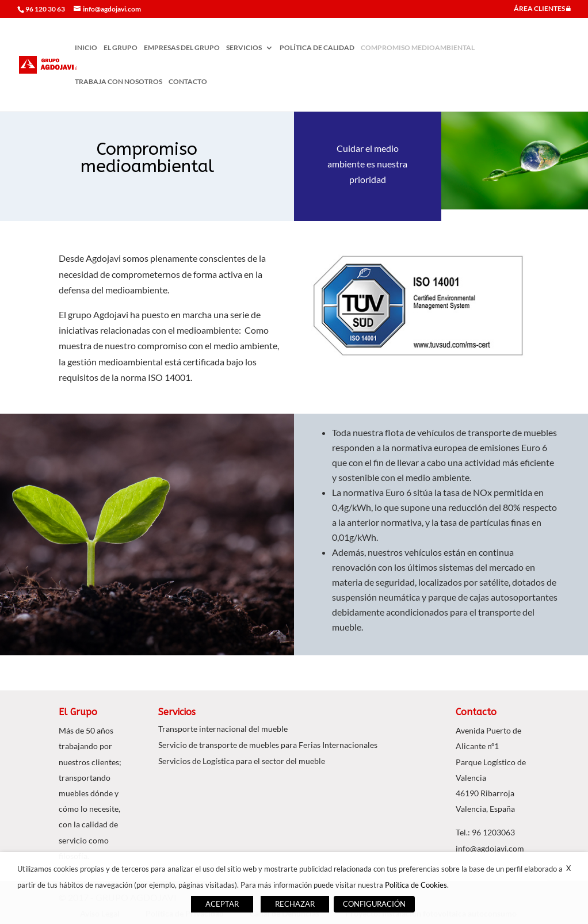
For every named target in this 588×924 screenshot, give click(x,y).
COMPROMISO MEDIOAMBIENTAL (418, 48)
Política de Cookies (416, 885)
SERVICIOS (244, 48)
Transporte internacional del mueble (223, 729)
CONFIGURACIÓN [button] (374, 904)
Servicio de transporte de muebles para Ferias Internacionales (268, 745)
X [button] (568, 868)
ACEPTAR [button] (222, 904)
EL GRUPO (121, 48)
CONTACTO (188, 82)
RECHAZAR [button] (295, 904)
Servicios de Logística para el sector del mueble (242, 761)
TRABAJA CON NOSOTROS (119, 82)
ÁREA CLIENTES (542, 9)
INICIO (86, 48)
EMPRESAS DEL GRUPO (182, 48)
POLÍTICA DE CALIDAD (317, 48)
